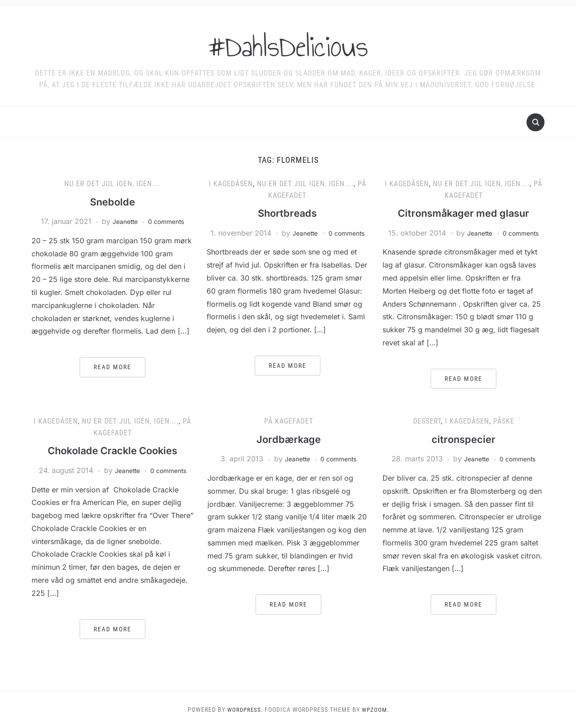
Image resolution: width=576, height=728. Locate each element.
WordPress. (244, 710)
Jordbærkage (289, 439)
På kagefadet (289, 421)
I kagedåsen (231, 184)
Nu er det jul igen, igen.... (113, 184)
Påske (504, 421)
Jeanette (122, 221)
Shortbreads (288, 213)
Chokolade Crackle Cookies (112, 450)
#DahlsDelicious (288, 45)
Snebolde (112, 202)
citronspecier (464, 439)
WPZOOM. (376, 710)
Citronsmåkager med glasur (464, 213)
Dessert (427, 421)
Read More (112, 367)
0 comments (168, 221)
